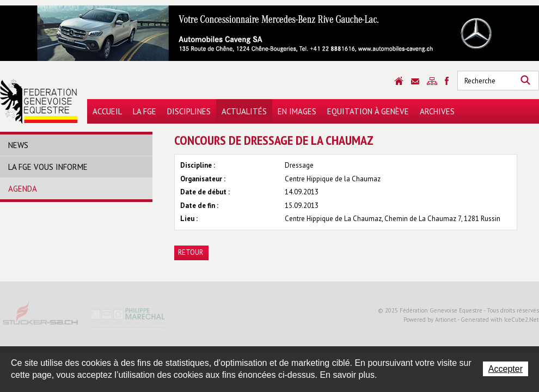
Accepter (506, 369)
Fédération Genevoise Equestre (39, 101)
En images (297, 111)
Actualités (244, 111)
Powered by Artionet (430, 320)
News (18, 145)
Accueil (107, 111)
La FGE (145, 111)
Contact (415, 81)
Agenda (23, 189)
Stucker (41, 317)
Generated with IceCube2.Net (500, 320)
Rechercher (525, 81)
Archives (437, 111)
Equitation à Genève (368, 111)
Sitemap (432, 81)
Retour (191, 252)
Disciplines (189, 111)
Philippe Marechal (128, 317)
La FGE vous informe (48, 167)
